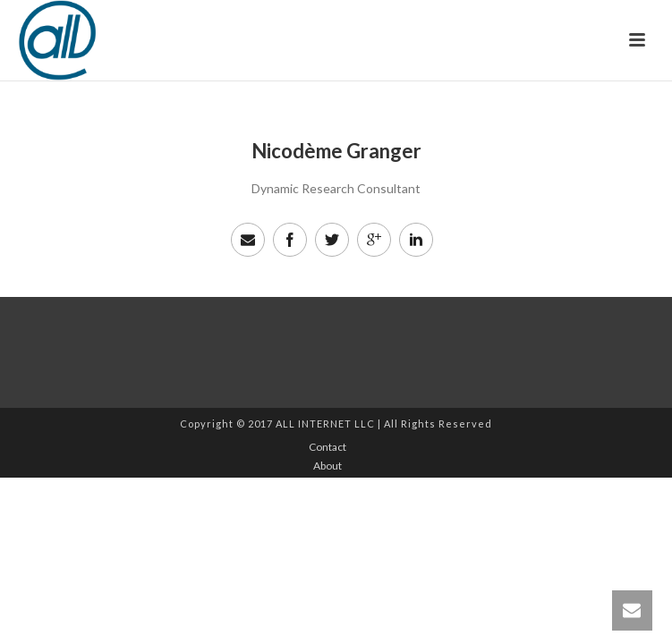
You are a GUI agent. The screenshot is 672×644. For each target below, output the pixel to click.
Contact (327, 447)
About (327, 466)
